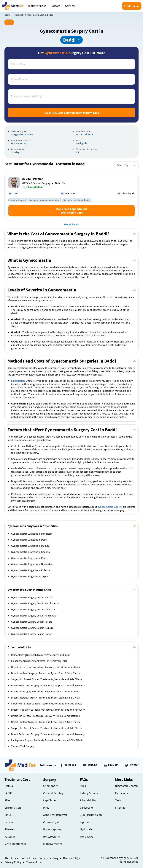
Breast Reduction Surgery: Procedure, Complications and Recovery (48, 685)
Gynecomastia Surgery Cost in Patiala (32, 622)
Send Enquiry (132, 6)
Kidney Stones (89, 793)
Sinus (8, 815)
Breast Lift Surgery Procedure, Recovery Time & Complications (45, 667)
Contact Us (27, 858)
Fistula (9, 786)
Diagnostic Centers (127, 786)
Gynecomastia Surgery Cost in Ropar (31, 634)
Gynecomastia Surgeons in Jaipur (30, 576)
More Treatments (15, 844)
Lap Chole (49, 800)
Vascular (10, 836)
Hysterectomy (52, 836)
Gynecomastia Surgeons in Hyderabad (32, 564)
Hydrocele (86, 829)
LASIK (8, 793)
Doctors (56, 6)
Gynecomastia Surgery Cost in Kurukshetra (35, 603)
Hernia (9, 822)
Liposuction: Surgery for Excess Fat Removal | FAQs (39, 661)
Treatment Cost (37, 6)
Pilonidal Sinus (89, 800)
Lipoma (85, 822)
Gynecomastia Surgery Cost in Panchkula (34, 616)
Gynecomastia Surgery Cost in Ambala (32, 597)
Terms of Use (34, 862)
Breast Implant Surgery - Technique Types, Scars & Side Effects (45, 673)
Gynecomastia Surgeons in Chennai (31, 552)
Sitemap (120, 807)
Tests (118, 800)
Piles (7, 800)
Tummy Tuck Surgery (23, 746)
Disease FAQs (71, 858)
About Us (10, 858)
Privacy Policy (13, 862)
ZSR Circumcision (91, 815)
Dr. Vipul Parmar (32, 179)
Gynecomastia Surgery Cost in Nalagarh (33, 609)
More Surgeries (53, 844)
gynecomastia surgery (110, 507)
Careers (43, 858)
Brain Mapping (52, 829)
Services (71, 6)
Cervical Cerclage (54, 793)
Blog (56, 858)
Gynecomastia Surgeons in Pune (29, 558)
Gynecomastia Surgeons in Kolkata (30, 570)
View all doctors (72, 224)
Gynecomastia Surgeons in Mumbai (31, 546)
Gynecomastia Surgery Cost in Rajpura (32, 628)
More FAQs (87, 836)
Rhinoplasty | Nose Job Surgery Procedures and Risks (41, 655)
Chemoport (50, 786)
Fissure (9, 829)
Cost (9, 22)
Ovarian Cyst (51, 822)
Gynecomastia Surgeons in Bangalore (32, 534)
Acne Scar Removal (55, 815)
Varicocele (86, 807)
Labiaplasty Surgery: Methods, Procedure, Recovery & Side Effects (47, 740)
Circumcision (13, 807)
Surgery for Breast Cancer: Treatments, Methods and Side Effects (47, 679)
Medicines (121, 793)
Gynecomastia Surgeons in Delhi (29, 540)
